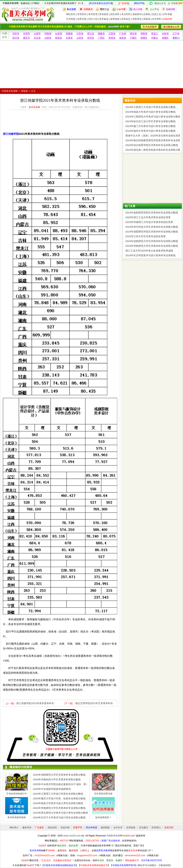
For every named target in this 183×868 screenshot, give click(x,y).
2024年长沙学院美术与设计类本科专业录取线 (150, 255)
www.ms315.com (72, 836)
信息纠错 (65, 828)
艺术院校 (71, 19)
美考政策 (104, 14)
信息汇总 (157, 14)
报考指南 (115, 19)
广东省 (123, 33)
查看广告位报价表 (111, 841)
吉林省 (165, 33)
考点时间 (126, 14)
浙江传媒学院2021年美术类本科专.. (36, 703)
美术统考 (93, 14)
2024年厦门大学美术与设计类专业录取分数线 (150, 126)
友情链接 (131, 828)
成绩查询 (137, 14)
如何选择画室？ (103, 817)
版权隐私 (105, 828)
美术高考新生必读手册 (101, 3)
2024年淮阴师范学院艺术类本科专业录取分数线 (152, 232)
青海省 (112, 38)
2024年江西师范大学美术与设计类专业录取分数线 (153, 117)
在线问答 (168, 19)
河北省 (37, 38)
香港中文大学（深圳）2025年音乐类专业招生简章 (153, 136)
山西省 (48, 38)
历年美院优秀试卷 (103, 794)
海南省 (123, 38)
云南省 (80, 38)
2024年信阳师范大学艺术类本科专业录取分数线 (59, 775)
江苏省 (80, 33)
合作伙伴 (118, 828)
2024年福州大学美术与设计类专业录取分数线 (150, 131)
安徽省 (69, 33)
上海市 (37, 33)
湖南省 (144, 33)
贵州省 (91, 38)
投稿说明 (52, 828)
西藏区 (165, 38)
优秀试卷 (82, 19)
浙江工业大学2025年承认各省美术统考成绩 (149, 251)
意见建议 (144, 828)
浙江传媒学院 (11, 134)
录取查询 (137, 19)
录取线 (147, 19)
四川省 (16, 38)
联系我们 (156, 828)
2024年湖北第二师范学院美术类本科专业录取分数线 (154, 150)
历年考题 (168, 14)
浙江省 (91, 33)
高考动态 (126, 19)
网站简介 (14, 828)
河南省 (48, 33)
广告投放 (124, 3)
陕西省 (59, 38)
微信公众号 (160, 3)
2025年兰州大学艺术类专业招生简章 (146, 236)
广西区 (101, 38)
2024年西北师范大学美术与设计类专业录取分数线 (61, 813)
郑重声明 (78, 828)
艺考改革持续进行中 (17, 794)
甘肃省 (69, 38)
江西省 (112, 33)
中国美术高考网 (10, 3)
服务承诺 (27, 828)
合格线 (147, 14)
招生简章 (115, 14)
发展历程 (169, 828)
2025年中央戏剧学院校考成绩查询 (52, 789)
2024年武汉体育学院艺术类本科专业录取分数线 (152, 145)
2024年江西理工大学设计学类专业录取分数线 (58, 794)
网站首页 (71, 14)
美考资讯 (82, 14)
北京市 (16, 33)
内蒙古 (155, 38)
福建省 (101, 33)
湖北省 (133, 33)
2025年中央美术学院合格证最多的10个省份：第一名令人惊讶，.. (69, 784)
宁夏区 (133, 38)
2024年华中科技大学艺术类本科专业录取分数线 (152, 227)
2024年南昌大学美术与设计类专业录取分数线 (58, 803)
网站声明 (139, 3)
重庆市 (26, 38)
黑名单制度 (91, 828)
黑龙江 (155, 33)
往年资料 (157, 19)
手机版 (174, 3)
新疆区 (144, 38)
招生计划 (93, 19)
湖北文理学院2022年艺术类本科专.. (95, 703)
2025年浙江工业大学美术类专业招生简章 (148, 217)
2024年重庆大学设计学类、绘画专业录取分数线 (59, 799)
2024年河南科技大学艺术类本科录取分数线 (57, 780)
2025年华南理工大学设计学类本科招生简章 (149, 222)
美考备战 (104, 19)
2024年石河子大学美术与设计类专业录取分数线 (59, 818)
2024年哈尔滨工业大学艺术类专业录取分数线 (150, 121)
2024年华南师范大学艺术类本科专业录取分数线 (59, 808)
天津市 (26, 33)
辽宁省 (176, 33)
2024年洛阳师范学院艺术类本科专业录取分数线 (152, 213)
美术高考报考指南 (17, 817)
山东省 (59, 33)
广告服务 (39, 828)
